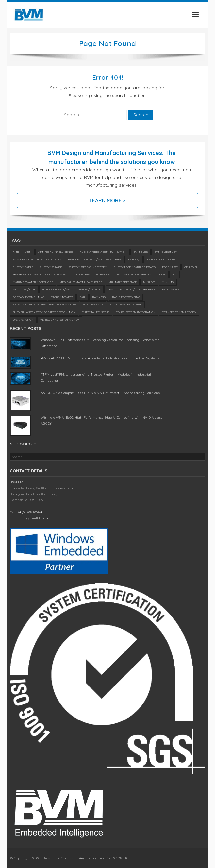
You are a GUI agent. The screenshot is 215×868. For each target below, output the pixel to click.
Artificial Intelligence (56, 252)
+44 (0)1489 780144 (29, 512)
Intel (162, 274)
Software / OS (93, 304)
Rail (83, 297)
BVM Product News (161, 259)
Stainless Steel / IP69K (126, 304)
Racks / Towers (62, 297)
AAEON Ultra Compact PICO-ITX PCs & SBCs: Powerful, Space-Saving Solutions (100, 393)
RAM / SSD (99, 297)
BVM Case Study (166, 252)
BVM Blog (141, 252)
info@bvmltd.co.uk (34, 518)
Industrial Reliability (134, 274)
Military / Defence (123, 282)
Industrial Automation (92, 274)
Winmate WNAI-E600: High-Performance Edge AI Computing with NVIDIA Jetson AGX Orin (103, 420)
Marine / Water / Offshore (33, 282)
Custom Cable (23, 267)
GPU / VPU (191, 267)
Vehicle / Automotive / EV (60, 320)
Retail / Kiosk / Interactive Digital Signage (45, 304)
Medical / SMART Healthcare (81, 282)
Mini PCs (149, 282)
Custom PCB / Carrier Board (135, 267)
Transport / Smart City (179, 312)
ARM (29, 252)
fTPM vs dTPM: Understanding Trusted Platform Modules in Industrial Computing (96, 378)
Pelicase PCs (171, 289)
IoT (174, 274)
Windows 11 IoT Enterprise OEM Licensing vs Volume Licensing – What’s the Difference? (100, 343)
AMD (16, 252)
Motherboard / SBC (57, 289)
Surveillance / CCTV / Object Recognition (44, 312)
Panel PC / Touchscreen (138, 289)
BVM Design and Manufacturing (37, 259)
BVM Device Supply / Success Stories (94, 259)
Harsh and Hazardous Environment (40, 274)
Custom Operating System (88, 267)
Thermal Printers (96, 312)
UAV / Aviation (23, 320)
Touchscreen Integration (136, 312)
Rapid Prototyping (126, 297)
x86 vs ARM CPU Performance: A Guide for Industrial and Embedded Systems (100, 358)
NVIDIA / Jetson (89, 289)
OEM (110, 289)
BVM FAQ (134, 259)
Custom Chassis (51, 267)
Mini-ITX (168, 282)
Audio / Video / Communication (103, 252)
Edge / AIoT (170, 267)
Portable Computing (28, 297)
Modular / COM (24, 289)
